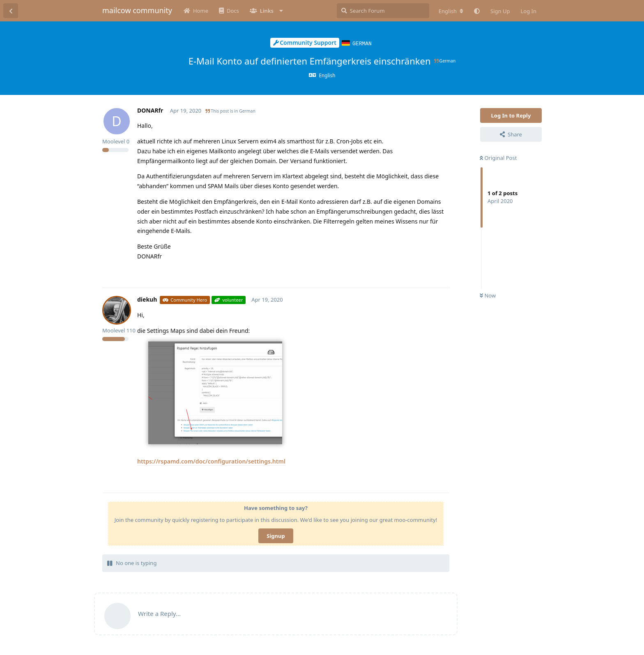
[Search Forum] (383, 11)
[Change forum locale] (451, 11)
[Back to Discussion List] (11, 11)
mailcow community (137, 10)
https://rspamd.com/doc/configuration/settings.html (211, 461)
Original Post (498, 157)
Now (488, 295)
